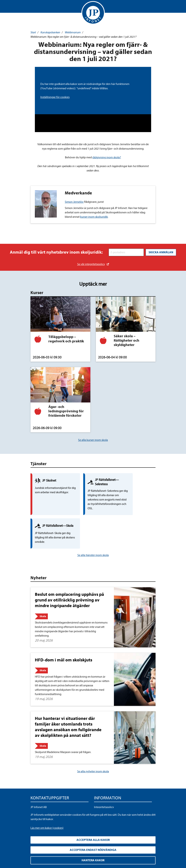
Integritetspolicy (104, 778)
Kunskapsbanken (50, 32)
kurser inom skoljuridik (94, 217)
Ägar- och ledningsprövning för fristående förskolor (66, 411)
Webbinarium (73, 32)
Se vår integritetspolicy (91, 264)
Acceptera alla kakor (93, 840)
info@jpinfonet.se (41, 801)
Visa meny (34, 7)
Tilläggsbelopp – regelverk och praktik (66, 339)
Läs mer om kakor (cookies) (47, 828)
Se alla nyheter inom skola (93, 742)
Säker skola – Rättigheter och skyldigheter (126, 340)
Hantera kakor (93, 860)
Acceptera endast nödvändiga (93, 850)
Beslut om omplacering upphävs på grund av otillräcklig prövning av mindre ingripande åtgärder (69, 570)
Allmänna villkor (104, 789)
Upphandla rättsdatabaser (110, 783)
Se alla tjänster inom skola (93, 526)
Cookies (99, 795)
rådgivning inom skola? (107, 157)
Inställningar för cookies (55, 97)
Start (33, 32)
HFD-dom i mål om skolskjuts (64, 630)
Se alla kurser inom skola (93, 440)
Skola (43, 587)
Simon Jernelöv (74, 202)
